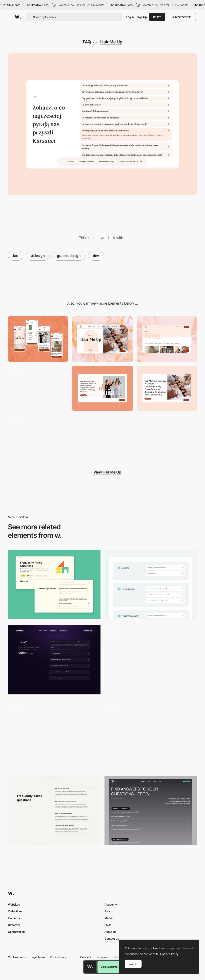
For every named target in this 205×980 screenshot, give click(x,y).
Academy (111, 904)
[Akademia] (102, 388)
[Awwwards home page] (90, 967)
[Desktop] (102, 339)
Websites (14, 904)
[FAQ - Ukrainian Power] (151, 660)
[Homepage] (38, 388)
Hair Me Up (111, 42)
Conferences (16, 932)
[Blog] (167, 339)
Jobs (108, 911)
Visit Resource (109, 967)
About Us (110, 932)
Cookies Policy (17, 957)
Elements (14, 918)
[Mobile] (38, 339)
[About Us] (167, 388)
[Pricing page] (38, 437)
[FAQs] (54, 584)
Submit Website (182, 17)
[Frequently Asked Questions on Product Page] (54, 735)
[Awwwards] (18, 17)
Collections (15, 911)
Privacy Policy (58, 957)
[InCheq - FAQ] (151, 584)
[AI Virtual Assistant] (151, 735)
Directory (14, 925)
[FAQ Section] (54, 660)
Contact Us (112, 938)
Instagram (103, 957)
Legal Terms (38, 957)
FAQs (108, 925)
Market (109, 918)
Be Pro (157, 17)
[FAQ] (54, 811)
